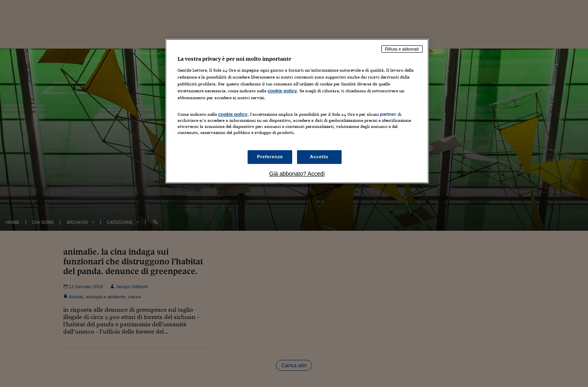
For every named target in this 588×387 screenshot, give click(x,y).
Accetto (319, 157)
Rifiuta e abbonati (402, 49)
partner (388, 114)
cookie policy (282, 91)
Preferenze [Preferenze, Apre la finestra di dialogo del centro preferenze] (270, 157)
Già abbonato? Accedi (297, 174)
